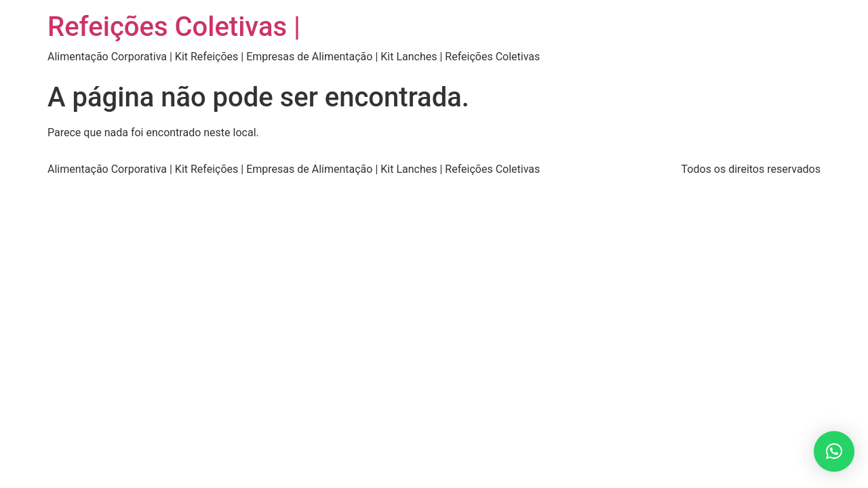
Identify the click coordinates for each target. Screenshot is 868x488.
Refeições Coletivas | (174, 27)
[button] (834, 451)
